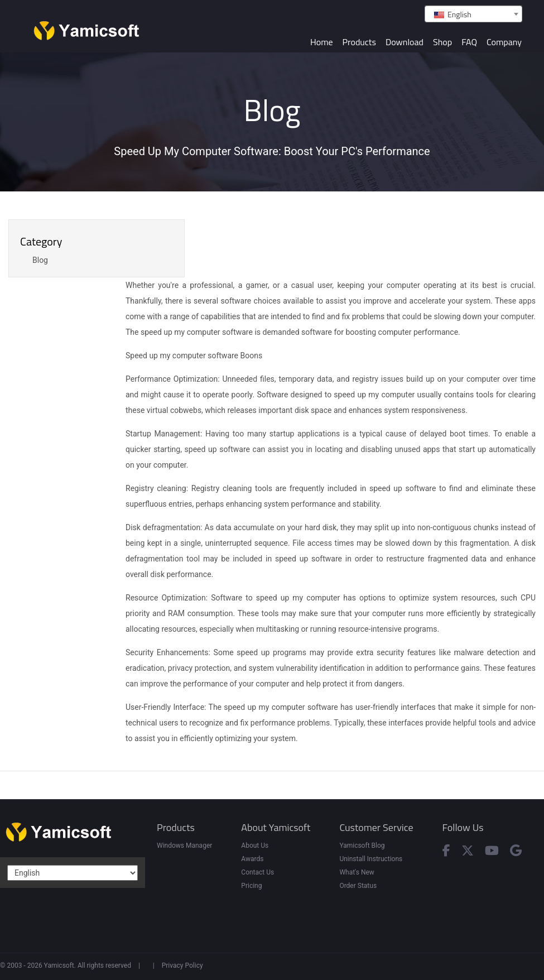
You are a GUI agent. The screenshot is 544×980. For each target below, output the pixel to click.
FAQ (469, 42)
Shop (442, 42)
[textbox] (473, 15)
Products (359, 42)
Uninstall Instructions (371, 859)
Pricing (251, 886)
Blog (40, 260)
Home (322, 42)
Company (504, 42)
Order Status (358, 886)
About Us (255, 846)
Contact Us (257, 872)
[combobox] (473, 14)
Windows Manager (184, 846)
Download (405, 42)
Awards (252, 859)
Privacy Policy (182, 965)
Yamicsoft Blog (362, 846)
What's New (357, 872)
